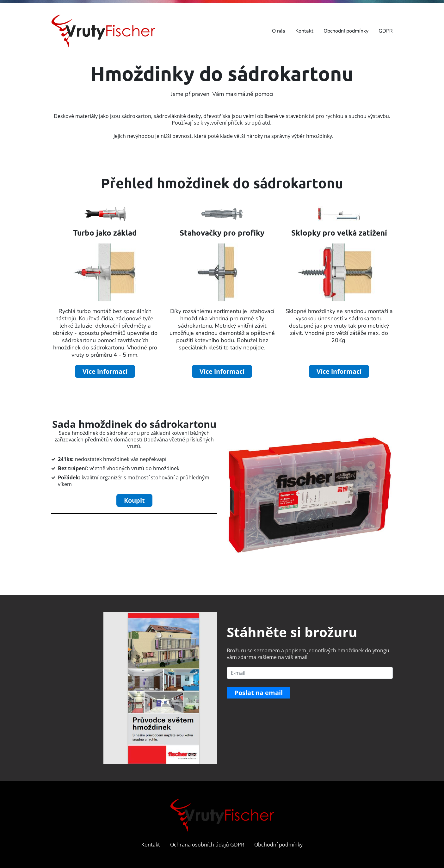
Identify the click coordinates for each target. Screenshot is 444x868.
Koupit (134, 500)
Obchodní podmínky (346, 31)
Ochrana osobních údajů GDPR (207, 845)
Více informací (105, 371)
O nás (279, 31)
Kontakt (304, 31)
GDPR (386, 31)
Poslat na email (259, 693)
